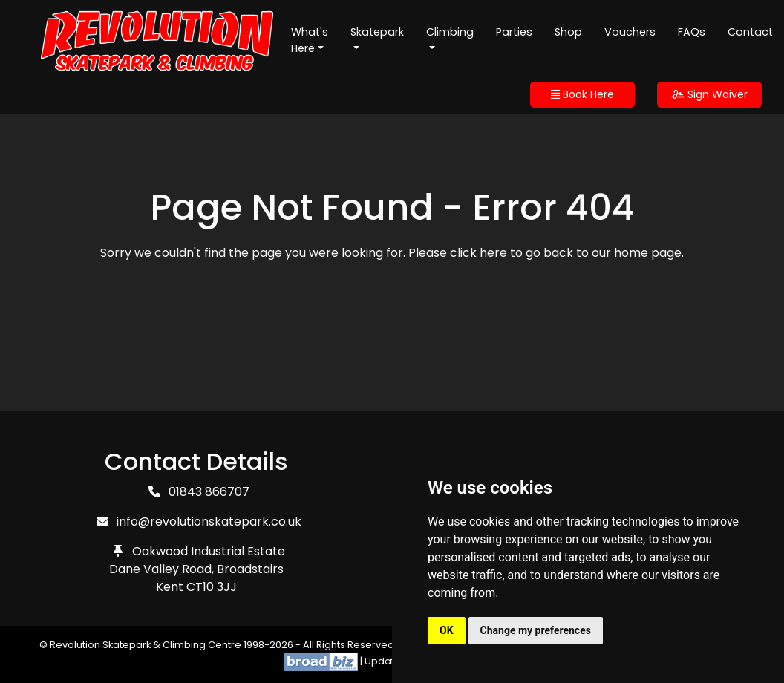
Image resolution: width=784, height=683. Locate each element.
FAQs (692, 32)
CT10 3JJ (212, 587)
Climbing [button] (450, 32)
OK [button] (447, 630)
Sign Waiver (709, 94)
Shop (568, 32)
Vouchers (630, 32)
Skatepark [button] (377, 32)
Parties (514, 32)
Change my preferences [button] (536, 630)
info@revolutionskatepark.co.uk (209, 522)
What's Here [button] (310, 40)
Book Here (582, 94)
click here (478, 253)
